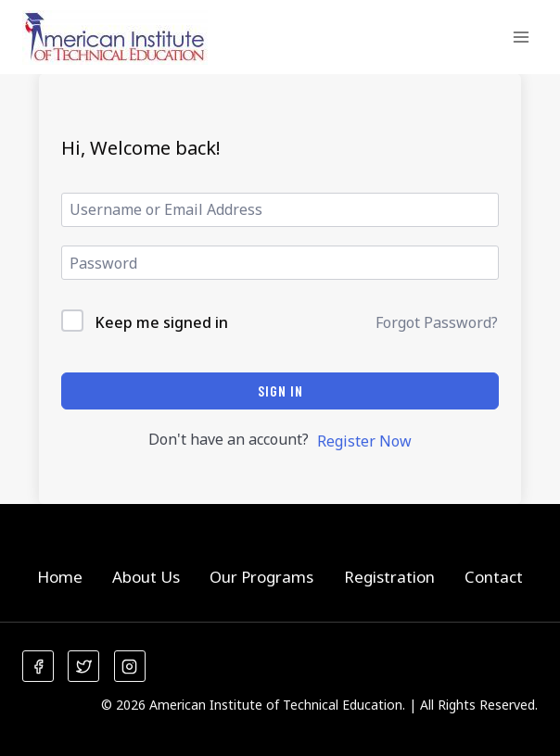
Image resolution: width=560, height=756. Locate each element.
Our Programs (261, 577)
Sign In (280, 391)
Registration (389, 577)
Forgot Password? (437, 322)
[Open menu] (521, 37)
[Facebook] (38, 666)
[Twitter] (83, 666)
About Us (146, 577)
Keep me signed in (161, 322)
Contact (494, 577)
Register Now (364, 441)
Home (60, 577)
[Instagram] (130, 666)
